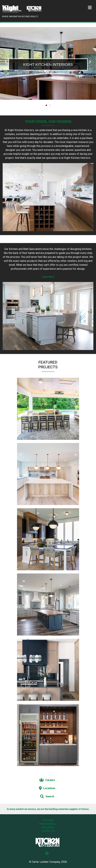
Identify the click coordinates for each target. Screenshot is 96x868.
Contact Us (48, 831)
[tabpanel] (48, 63)
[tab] (46, 105)
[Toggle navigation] (90, 8)
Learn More (48, 277)
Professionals (48, 824)
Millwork (48, 827)
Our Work (48, 820)
